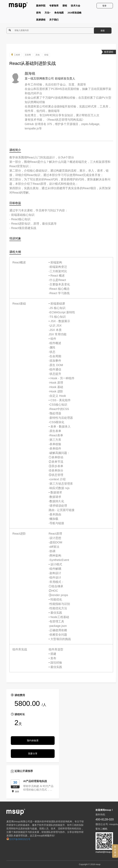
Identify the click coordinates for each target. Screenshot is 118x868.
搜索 (103, 31)
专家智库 (54, 6)
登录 (105, 6)
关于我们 (54, 20)
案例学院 (41, 6)
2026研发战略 (74, 13)
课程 (65, 6)
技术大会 (76, 6)
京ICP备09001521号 (18, 839)
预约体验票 (33, 741)
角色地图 (59, 13)
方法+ (48, 13)
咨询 (38, 13)
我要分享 (33, 754)
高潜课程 (41, 20)
